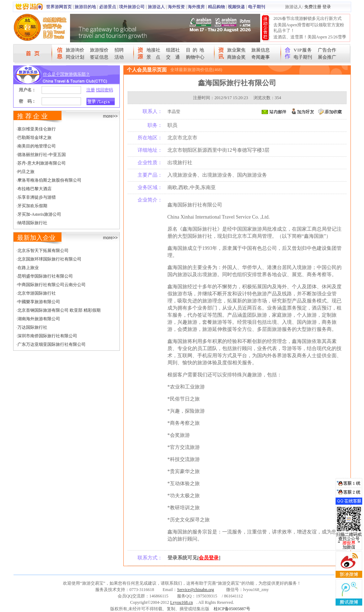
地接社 (153, 50)
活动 (119, 57)
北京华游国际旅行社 (37, 293)
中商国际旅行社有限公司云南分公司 (52, 285)
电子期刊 (257, 7)
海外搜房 (196, 7)
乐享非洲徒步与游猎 (37, 197)
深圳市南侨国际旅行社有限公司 (47, 336)
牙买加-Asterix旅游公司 (39, 214)
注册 (91, 90)
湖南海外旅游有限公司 (39, 319)
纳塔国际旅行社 (32, 223)
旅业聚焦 (236, 50)
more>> (110, 116)
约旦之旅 (26, 172)
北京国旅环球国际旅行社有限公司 (49, 259)
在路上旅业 (28, 268)
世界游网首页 (59, 7)
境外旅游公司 (132, 7)
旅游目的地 (85, 7)
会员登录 (209, 558)
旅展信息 (261, 50)
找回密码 (105, 90)
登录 (327, 7)
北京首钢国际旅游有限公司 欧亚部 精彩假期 (59, 310)
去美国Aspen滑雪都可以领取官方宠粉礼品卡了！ (309, 28)
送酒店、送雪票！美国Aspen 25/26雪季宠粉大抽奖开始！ (310, 40)
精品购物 (216, 7)
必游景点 (108, 7)
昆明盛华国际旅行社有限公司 (45, 276)
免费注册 (313, 7)
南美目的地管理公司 (37, 146)
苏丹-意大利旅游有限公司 (42, 163)
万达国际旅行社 (32, 327)
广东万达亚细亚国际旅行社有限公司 (52, 344)
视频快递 (236, 7)
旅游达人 (156, 7)
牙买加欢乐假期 (32, 206)
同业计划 (75, 57)
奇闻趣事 (261, 57)
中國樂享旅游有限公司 (39, 302)
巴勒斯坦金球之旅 (34, 138)
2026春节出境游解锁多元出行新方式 (307, 18)
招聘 (119, 50)
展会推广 (327, 57)
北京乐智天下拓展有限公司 (43, 251)
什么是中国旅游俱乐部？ (66, 74)
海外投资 (176, 7)
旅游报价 (99, 50)
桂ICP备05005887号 (232, 609)
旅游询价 (75, 50)
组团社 (173, 50)
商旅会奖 (236, 57)
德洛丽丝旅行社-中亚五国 (42, 155)
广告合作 (327, 50)
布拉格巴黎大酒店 (34, 189)
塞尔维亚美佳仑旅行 (37, 129)
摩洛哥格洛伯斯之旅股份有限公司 (49, 180)
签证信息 (99, 57)
